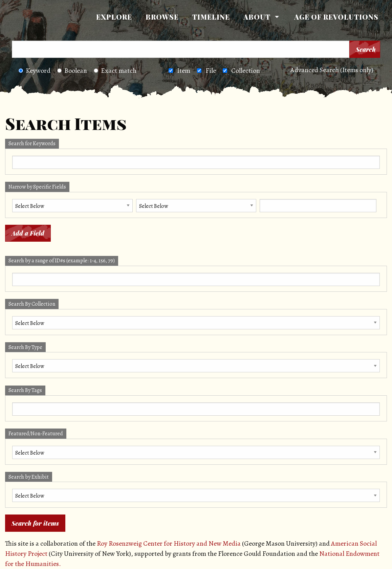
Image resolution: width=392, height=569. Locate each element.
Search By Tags (25, 390)
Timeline (211, 17)
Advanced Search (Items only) (332, 70)
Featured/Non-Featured (36, 434)
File (211, 71)
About (257, 17)
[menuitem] (114, 17)
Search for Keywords (32, 144)
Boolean (72, 71)
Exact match (115, 71)
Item (184, 71)
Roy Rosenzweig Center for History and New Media (169, 543)
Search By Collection (32, 304)
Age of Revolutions (336, 17)
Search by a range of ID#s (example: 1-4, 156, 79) (62, 261)
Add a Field (28, 233)
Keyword (35, 71)
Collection (246, 71)
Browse (162, 17)
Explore (114, 17)
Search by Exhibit (29, 477)
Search (366, 49)
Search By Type (25, 347)
